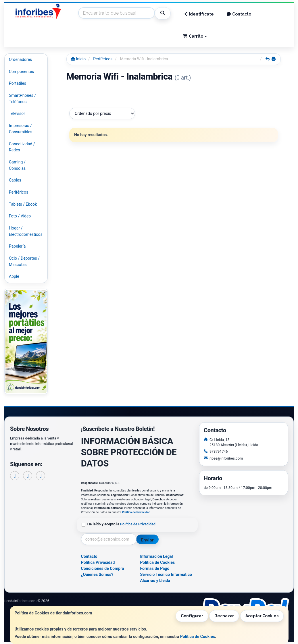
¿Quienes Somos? (97, 574)
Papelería (17, 246)
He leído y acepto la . (122, 524)
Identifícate (198, 14)
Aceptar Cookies (262, 616)
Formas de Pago (155, 568)
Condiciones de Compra (103, 568)
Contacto (239, 14)
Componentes (21, 72)
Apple (14, 276)
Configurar (192, 616)
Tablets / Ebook (23, 204)
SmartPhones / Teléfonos (22, 99)
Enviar (147, 540)
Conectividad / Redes (22, 147)
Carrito (195, 36)
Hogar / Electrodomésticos (26, 231)
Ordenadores (20, 59)
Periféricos (19, 192)
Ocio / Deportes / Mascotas (24, 261)
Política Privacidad (98, 562)
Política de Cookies (198, 637)
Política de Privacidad (136, 512)
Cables (15, 180)
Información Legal (156, 556)
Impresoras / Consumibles (21, 129)
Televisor (17, 113)
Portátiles (18, 83)
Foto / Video (20, 216)
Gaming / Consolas (17, 165)
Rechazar (224, 616)
